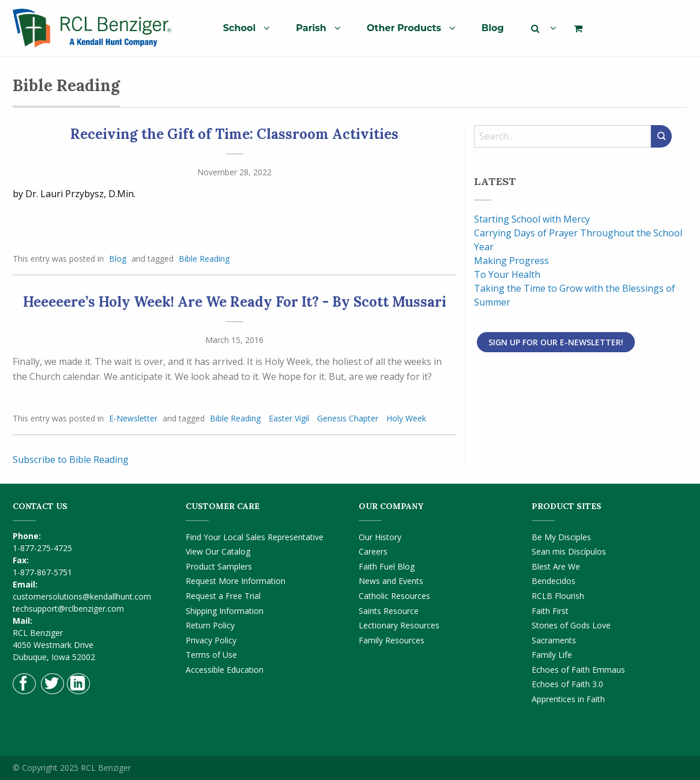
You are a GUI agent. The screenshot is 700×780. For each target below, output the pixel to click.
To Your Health (507, 274)
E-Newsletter (133, 418)
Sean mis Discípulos (569, 551)
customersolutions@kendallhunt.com (82, 596)
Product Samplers (219, 566)
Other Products (404, 28)
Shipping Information (225, 611)
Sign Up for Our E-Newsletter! (556, 342)
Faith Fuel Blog (387, 566)
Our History (380, 537)
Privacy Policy (211, 640)
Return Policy (210, 625)
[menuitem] (242, 28)
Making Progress (511, 261)
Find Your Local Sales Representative (255, 537)
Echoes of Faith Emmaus (578, 670)
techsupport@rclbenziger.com (68, 608)
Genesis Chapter (348, 418)
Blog (493, 28)
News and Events (391, 581)
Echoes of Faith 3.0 (567, 684)
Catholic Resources (394, 596)
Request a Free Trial (223, 596)
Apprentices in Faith (568, 699)
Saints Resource (389, 611)
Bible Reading (204, 259)
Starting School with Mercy (532, 219)
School (240, 28)
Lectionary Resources (399, 625)
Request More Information (236, 581)
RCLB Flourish (558, 596)
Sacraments (554, 640)
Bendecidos (554, 581)
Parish (311, 28)
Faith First (550, 611)
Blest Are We (556, 566)
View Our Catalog (218, 551)
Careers (373, 551)
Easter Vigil (289, 418)
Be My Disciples (561, 537)
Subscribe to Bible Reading (71, 459)
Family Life (552, 655)
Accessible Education (225, 670)
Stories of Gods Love (571, 625)
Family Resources (392, 640)
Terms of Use (211, 655)
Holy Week (406, 418)
